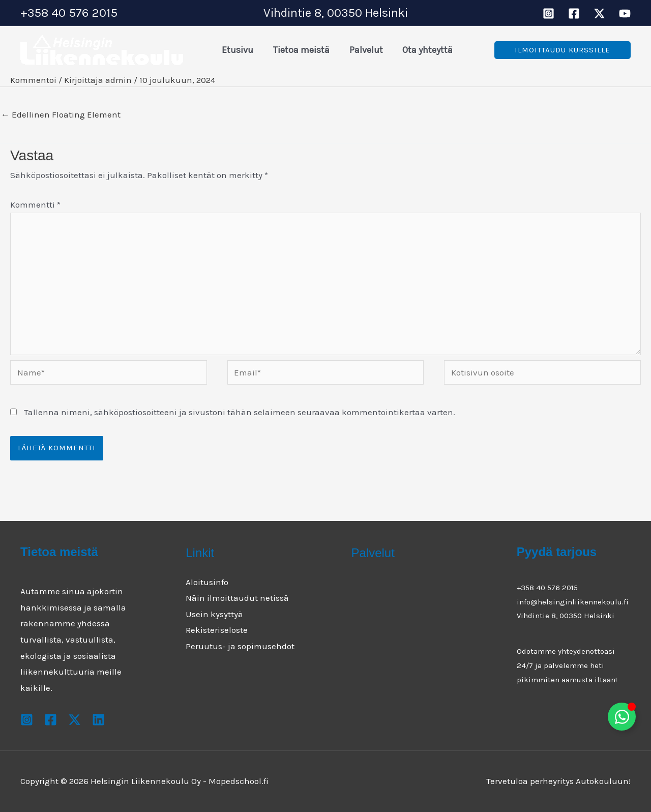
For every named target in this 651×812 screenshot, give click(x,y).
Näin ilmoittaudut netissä (237, 598)
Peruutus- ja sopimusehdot (240, 646)
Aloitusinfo (207, 582)
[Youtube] (625, 13)
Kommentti (35, 205)
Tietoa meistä (299, 50)
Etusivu (237, 50)
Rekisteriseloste (217, 630)
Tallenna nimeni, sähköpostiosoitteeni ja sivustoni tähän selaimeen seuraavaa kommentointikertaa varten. (240, 412)
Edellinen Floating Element (61, 114)
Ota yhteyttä (423, 50)
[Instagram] (549, 13)
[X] (599, 13)
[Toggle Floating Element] (622, 717)
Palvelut (363, 50)
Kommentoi (33, 80)
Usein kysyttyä (214, 614)
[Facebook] (574, 13)
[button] (563, 50)
